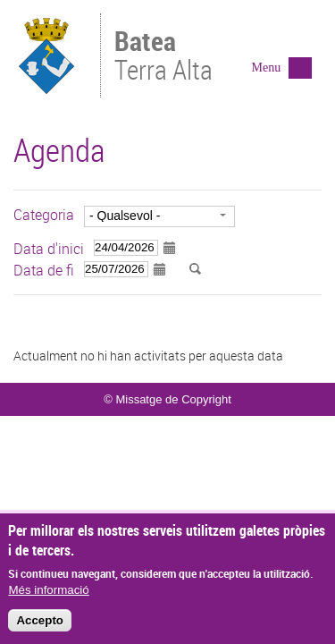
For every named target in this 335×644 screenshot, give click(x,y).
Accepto (40, 624)
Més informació (48, 593)
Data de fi (44, 270)
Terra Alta (171, 57)
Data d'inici (49, 249)
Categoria (44, 215)
